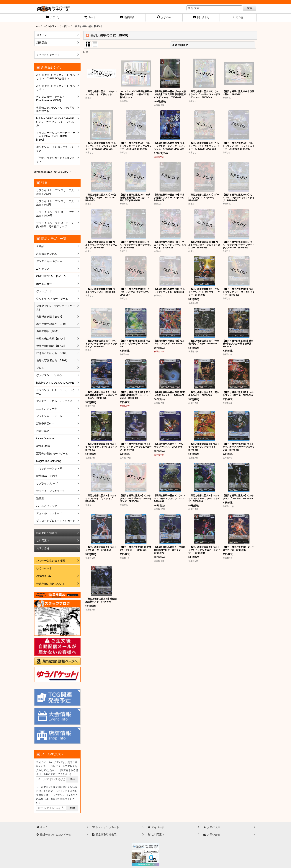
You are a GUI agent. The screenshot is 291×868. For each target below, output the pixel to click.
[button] (238, 18)
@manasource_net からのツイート (55, 172)
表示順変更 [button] (180, 45)
